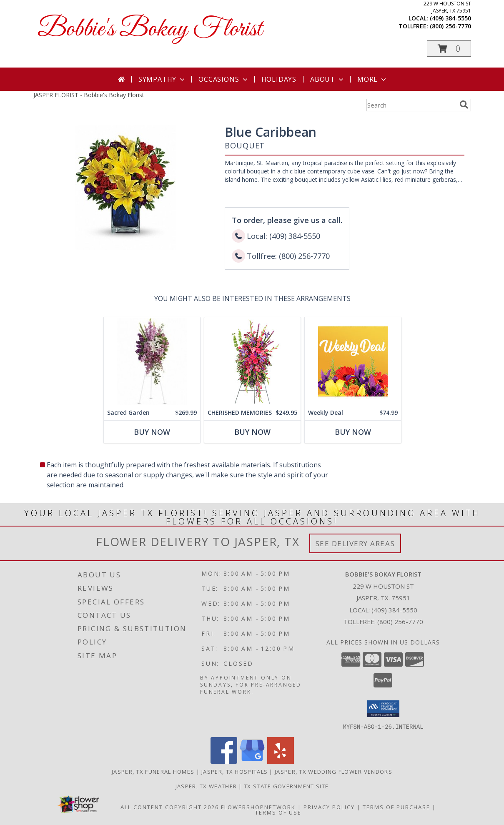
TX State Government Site (286, 786)
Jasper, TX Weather (206, 786)
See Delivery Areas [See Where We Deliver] (355, 543)
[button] (449, 49)
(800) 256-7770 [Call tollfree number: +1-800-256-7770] (450, 26)
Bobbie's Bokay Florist (150, 29)
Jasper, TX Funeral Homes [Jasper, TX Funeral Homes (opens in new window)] (153, 771)
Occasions (224, 79)
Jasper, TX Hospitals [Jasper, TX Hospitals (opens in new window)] (234, 771)
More (372, 79)
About (328, 79)
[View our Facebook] (224, 761)
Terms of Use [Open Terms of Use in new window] (278, 812)
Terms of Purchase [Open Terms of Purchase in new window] (396, 807)
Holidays (279, 79)
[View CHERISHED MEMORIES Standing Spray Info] (252, 361)
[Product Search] (411, 105)
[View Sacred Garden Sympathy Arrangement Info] (152, 361)
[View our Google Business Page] (252, 761)
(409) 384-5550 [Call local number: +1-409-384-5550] (450, 18)
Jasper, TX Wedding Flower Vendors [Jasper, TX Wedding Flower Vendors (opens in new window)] (333, 771)
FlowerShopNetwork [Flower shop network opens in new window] (258, 807)
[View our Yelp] (281, 761)
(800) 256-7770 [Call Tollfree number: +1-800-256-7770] (400, 622)
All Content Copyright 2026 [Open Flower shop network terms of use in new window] (170, 807)
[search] (464, 105)
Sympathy (162, 79)
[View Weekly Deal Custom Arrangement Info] (352, 361)
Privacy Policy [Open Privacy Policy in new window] (329, 807)
